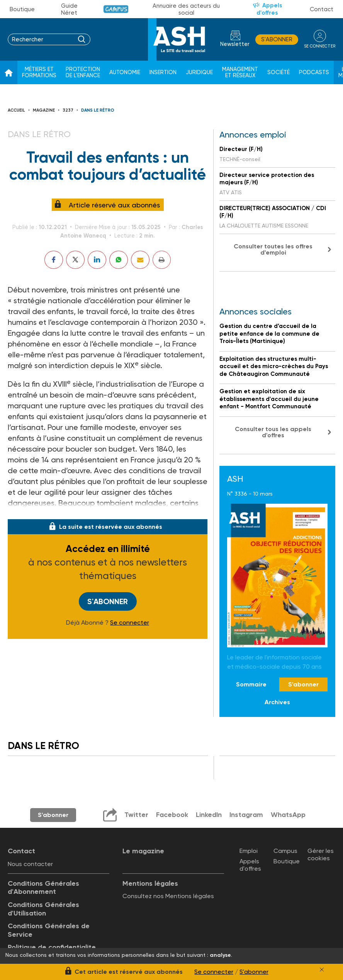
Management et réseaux (240, 72)
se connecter (320, 46)
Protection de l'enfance (83, 72)
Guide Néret (69, 9)
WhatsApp (289, 815)
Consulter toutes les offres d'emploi (273, 249)
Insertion (163, 72)
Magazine (44, 110)
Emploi (249, 851)
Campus (116, 9)
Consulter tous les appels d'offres (273, 432)
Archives (277, 702)
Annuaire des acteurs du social (186, 9)
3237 (68, 110)
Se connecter (130, 623)
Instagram (246, 815)
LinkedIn (209, 815)
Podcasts (314, 72)
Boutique (22, 9)
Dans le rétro (98, 110)
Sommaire (251, 684)
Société (278, 72)
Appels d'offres (269, 9)
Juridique (199, 72)
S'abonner (277, 39)
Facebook (172, 815)
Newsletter (235, 44)
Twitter (136, 815)
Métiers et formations (39, 72)
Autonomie (125, 72)
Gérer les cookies (321, 854)
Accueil (16, 110)
